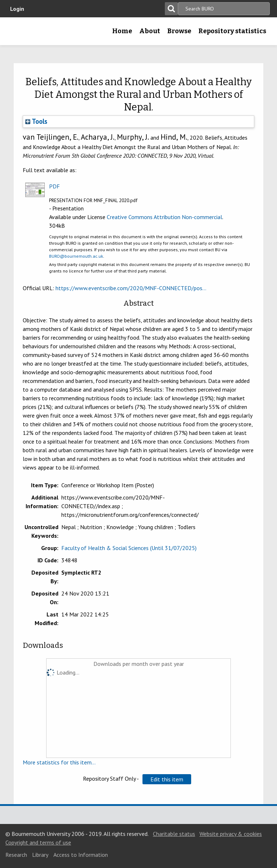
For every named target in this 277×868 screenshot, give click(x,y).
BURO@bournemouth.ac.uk (76, 256)
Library (40, 855)
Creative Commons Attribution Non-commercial (164, 217)
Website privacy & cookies (231, 834)
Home (122, 31)
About (150, 31)
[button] (167, 779)
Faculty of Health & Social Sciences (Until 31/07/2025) (129, 548)
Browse (179, 31)
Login (17, 9)
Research (16, 855)
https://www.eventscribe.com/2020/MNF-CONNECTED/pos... (131, 288)
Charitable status (174, 834)
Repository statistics (232, 31)
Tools (36, 121)
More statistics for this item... (59, 762)
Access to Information (81, 855)
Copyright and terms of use (38, 842)
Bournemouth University (17, 34)
